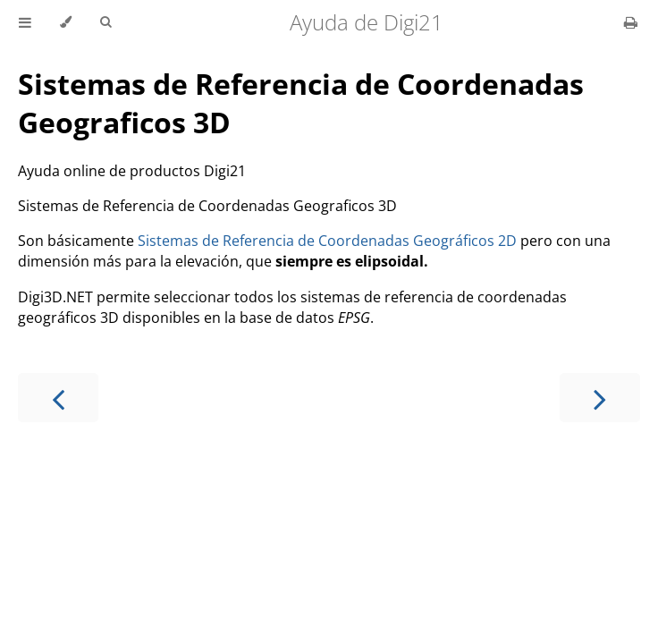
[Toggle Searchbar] (105, 22)
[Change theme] (66, 22)
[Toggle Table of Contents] (25, 22)
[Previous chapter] (58, 398)
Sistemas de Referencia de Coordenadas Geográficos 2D (327, 241)
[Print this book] (631, 22)
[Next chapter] (600, 398)
